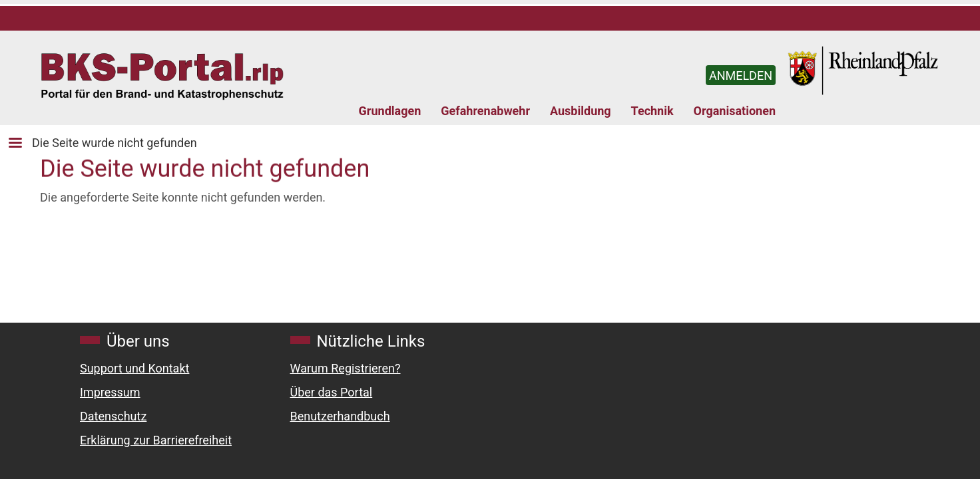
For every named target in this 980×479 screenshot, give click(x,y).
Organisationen (735, 111)
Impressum (110, 392)
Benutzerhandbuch (340, 416)
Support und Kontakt (134, 368)
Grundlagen (390, 111)
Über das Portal (332, 392)
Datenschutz (113, 416)
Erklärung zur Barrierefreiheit (156, 440)
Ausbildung (581, 111)
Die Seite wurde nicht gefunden (115, 143)
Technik (652, 111)
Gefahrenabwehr (485, 111)
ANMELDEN (741, 76)
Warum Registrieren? (346, 368)
